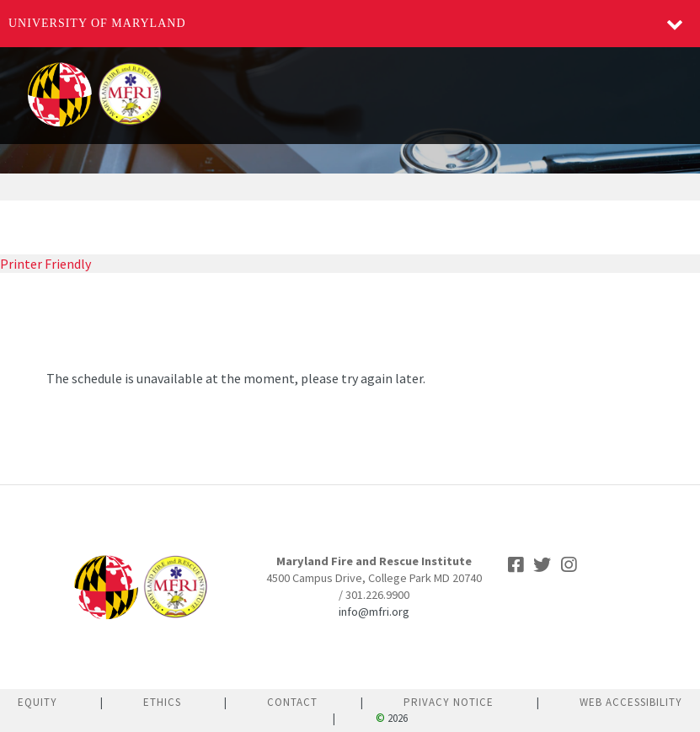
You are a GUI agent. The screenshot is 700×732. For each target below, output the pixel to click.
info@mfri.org (374, 612)
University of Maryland (97, 23)
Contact (292, 702)
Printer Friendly (45, 264)
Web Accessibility (631, 702)
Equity (37, 702)
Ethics (162, 702)
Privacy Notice (449, 702)
